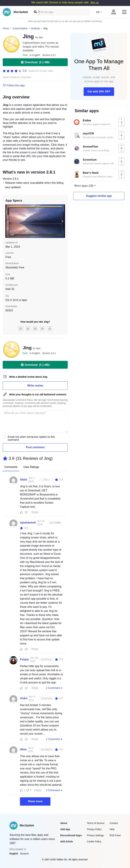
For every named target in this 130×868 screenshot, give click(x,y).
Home (6, 28)
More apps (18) (84, 186)
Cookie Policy (94, 841)
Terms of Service (96, 823)
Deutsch (24, 854)
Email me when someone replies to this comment (31, 438)
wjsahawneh (28, 523)
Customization (20, 28)
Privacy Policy (94, 829)
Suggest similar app (99, 196)
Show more (35, 801)
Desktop (35, 28)
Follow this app (14, 85)
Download (35, 62)
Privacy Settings (95, 835)
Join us (94, 2)
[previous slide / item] (8, 221)
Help (112, 829)
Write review (35, 386)
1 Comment (54, 688)
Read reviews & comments (17, 77)
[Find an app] (35, 12)
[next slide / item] (63, 221)
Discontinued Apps (71, 835)
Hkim (23, 749)
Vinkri (24, 698)
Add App (65, 829)
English (14, 854)
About (64, 823)
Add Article (67, 841)
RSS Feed (115, 835)
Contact (114, 823)
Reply (35, 512)
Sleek (24, 480)
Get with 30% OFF (99, 92)
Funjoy (24, 659)
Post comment (35, 447)
